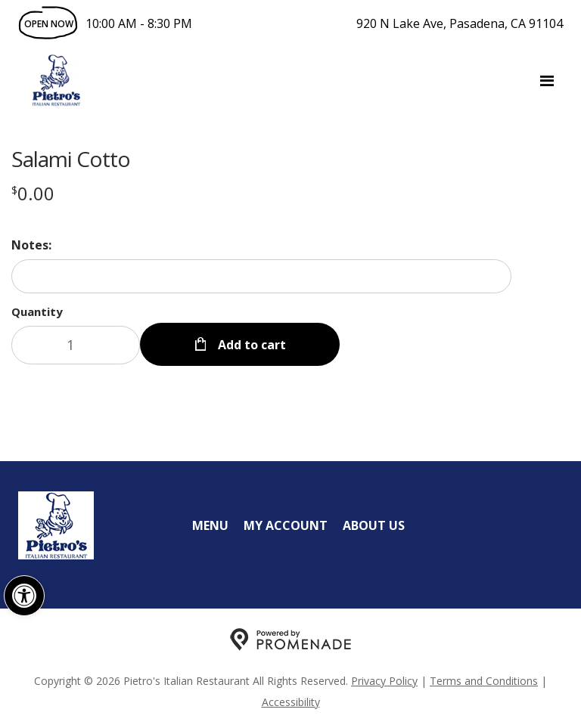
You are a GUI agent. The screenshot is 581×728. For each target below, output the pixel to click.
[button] (24, 596)
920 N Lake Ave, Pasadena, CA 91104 (460, 23)
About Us (374, 525)
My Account (286, 525)
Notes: (31, 245)
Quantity (37, 311)
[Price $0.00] (33, 193)
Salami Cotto (71, 159)
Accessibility (291, 702)
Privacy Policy (384, 681)
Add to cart (250, 345)
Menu (210, 525)
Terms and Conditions (484, 681)
